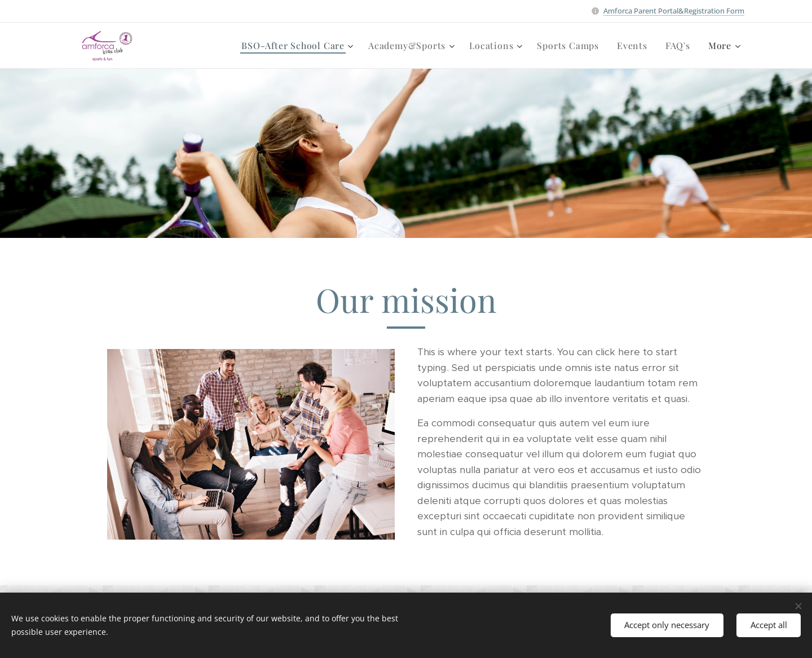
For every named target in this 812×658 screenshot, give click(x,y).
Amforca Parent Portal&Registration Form (674, 11)
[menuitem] (224, 46)
